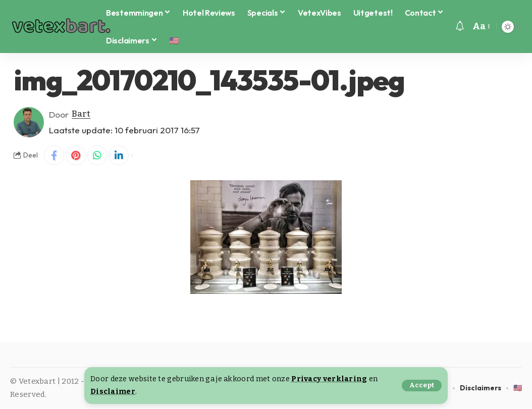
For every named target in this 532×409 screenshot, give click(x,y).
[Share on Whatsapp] (97, 156)
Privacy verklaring (329, 379)
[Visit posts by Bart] (29, 122)
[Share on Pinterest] (76, 156)
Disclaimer (113, 392)
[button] (422, 386)
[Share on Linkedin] (119, 156)
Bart (81, 114)
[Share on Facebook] (54, 156)
